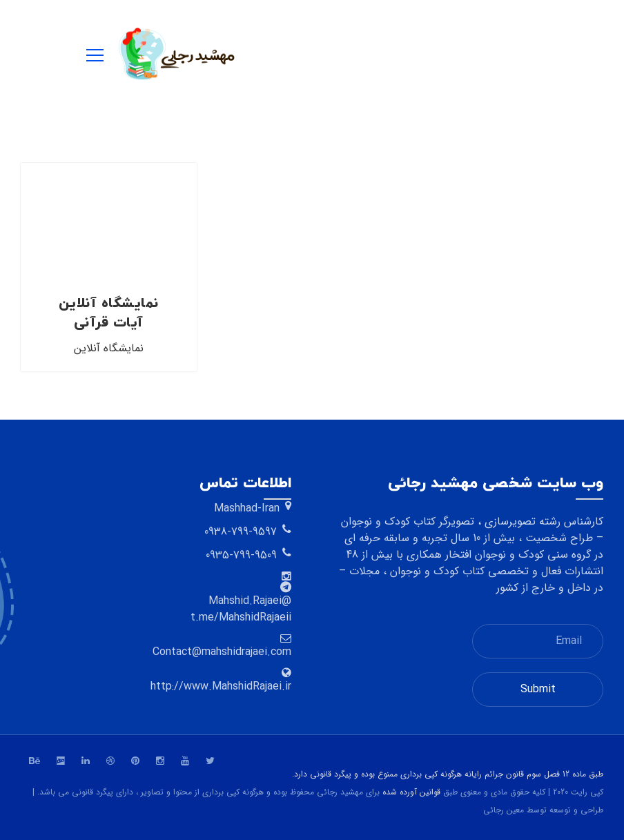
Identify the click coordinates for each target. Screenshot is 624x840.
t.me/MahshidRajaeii (241, 618)
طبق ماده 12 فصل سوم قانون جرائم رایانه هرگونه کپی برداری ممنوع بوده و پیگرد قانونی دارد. (448, 774)
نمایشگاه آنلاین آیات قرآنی (109, 313)
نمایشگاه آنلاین (109, 348)
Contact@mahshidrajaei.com (222, 652)
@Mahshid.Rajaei (250, 601)
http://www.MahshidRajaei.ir (221, 687)
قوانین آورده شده (411, 792)
